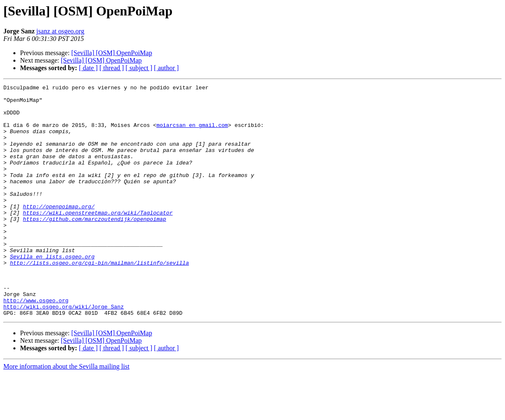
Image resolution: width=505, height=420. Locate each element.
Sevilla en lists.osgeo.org (52, 291)
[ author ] (167, 68)
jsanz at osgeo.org (60, 31)
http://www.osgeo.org (36, 344)
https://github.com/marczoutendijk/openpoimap (95, 246)
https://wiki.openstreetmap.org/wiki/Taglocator (98, 239)
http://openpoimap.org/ (59, 231)
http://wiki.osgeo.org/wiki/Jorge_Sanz (64, 352)
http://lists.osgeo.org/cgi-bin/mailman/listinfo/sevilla (100, 299)
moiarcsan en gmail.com (192, 134)
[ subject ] (139, 68)
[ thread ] (112, 68)
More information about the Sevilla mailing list (66, 413)
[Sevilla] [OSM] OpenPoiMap (112, 53)
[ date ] (88, 68)
